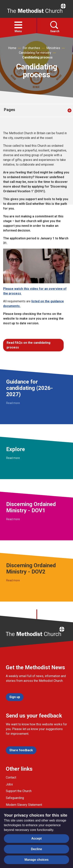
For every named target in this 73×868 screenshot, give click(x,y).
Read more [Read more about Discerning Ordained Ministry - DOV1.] (13, 519)
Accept (36, 838)
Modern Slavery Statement (24, 805)
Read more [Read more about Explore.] (13, 458)
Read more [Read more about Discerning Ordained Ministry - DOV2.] (13, 580)
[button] (18, 25)
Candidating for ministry (35, 53)
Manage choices (37, 860)
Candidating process (37, 57)
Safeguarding (15, 798)
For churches (31, 48)
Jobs (9, 784)
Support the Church (19, 791)
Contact (11, 777)
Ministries (53, 48)
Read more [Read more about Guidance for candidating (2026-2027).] (13, 403)
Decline (36, 849)
